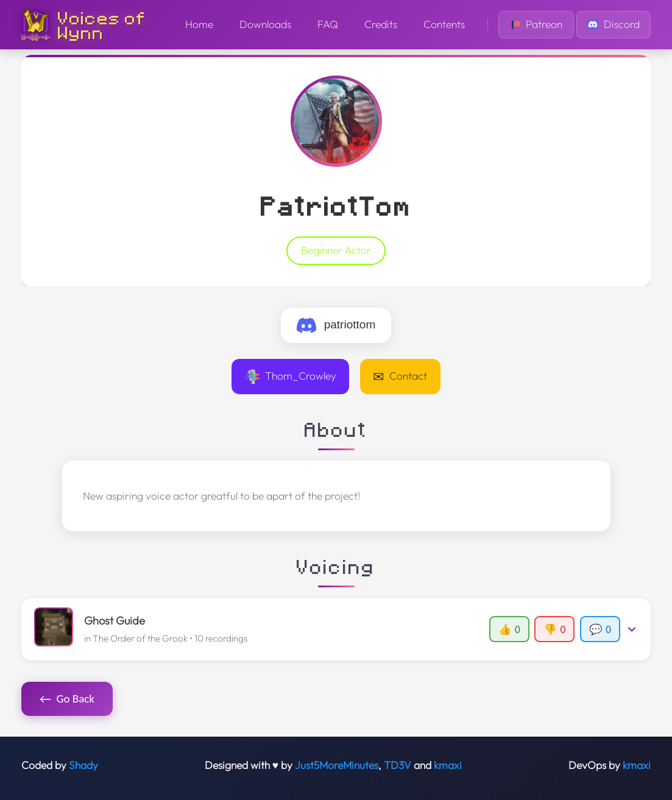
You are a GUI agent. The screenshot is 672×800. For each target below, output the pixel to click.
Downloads (265, 24)
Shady (83, 765)
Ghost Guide (115, 621)
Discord (614, 24)
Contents (444, 24)
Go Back (67, 699)
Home (199, 24)
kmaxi (448, 765)
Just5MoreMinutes (337, 765)
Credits (381, 24)
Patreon (536, 24)
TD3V (398, 765)
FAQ (328, 24)
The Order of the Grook (140, 638)
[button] (336, 629)
